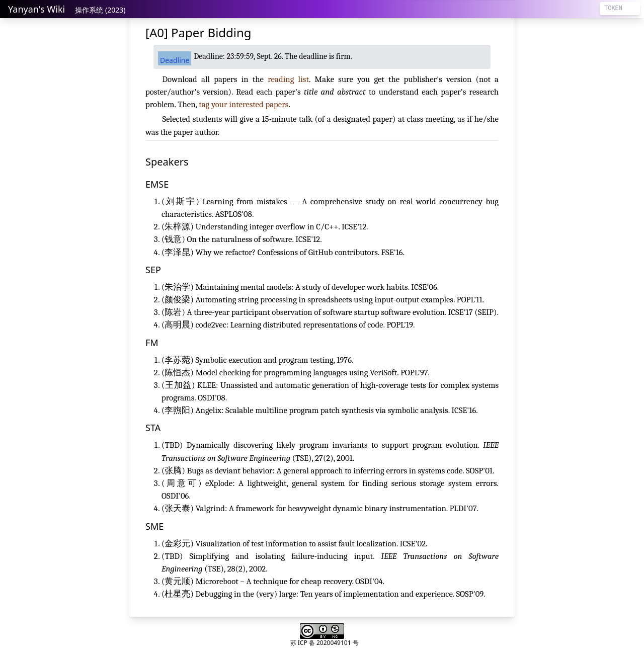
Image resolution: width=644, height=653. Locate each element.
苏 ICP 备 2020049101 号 (325, 643)
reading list (288, 79)
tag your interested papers (244, 104)
